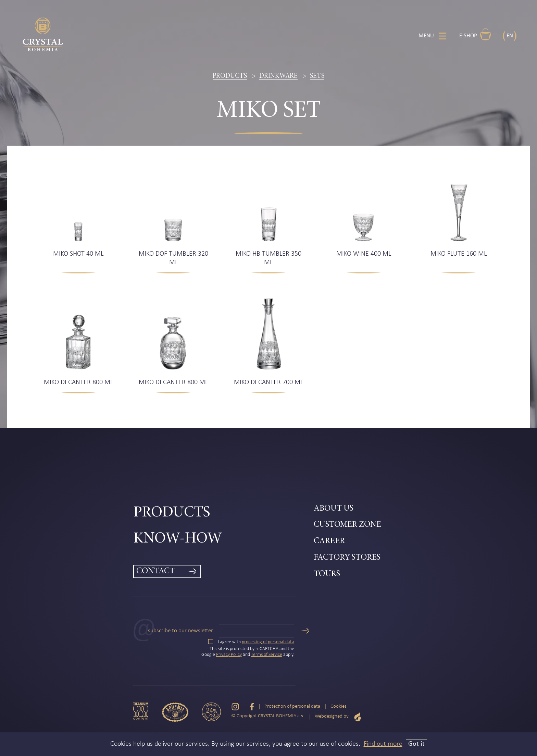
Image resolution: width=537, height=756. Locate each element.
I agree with (251, 642)
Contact (155, 571)
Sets (317, 76)
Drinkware (278, 76)
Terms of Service (267, 655)
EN (510, 36)
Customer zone (347, 525)
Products (230, 76)
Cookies (339, 706)
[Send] (305, 631)
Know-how (178, 539)
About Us (334, 509)
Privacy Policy (229, 655)
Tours (327, 574)
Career (329, 541)
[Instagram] (235, 707)
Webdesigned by (338, 717)
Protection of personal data (292, 706)
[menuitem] (223, 513)
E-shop (475, 34)
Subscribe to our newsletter (180, 631)
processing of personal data (268, 642)
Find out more (383, 744)
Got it (416, 744)
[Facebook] (252, 707)
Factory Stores (347, 558)
